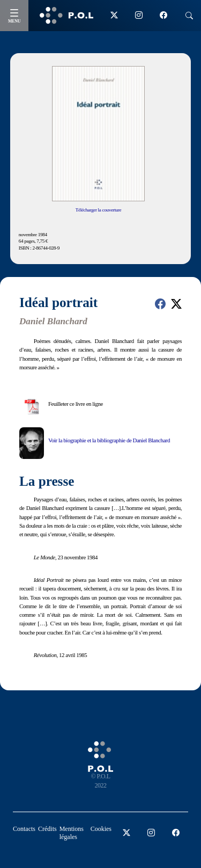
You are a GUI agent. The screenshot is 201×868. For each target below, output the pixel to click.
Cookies (101, 829)
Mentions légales (72, 833)
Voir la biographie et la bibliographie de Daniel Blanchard (109, 440)
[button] (160, 304)
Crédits (47, 829)
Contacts (24, 829)
